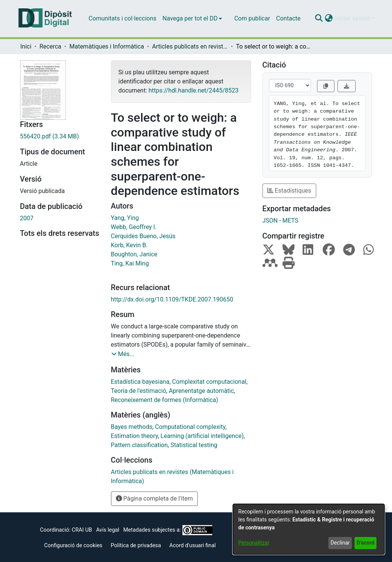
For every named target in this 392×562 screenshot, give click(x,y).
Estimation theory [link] (134, 436)
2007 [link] (27, 218)
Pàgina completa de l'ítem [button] (155, 498)
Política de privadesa (136, 546)
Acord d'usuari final (193, 546)
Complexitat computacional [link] (209, 382)
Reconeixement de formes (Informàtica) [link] (165, 400)
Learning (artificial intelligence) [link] (202, 436)
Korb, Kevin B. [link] (129, 245)
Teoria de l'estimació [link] (139, 391)
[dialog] (309, 529)
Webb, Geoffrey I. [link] (134, 227)
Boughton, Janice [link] (134, 254)
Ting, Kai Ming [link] (130, 263)
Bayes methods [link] (132, 427)
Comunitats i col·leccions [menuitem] (123, 18)
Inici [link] (26, 46)
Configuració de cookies (73, 546)
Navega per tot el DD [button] (190, 18)
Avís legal (108, 530)
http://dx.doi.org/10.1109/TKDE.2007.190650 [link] (172, 299)
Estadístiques (289, 191)
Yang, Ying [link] (125, 218)
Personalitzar (254, 543)
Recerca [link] (50, 46)
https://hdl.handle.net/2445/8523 (193, 90)
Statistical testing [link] (194, 445)
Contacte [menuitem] (288, 18)
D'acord (366, 543)
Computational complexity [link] (190, 427)
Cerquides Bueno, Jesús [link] (143, 236)
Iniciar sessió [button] (353, 18)
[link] (60, 137)
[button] (319, 19)
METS (290, 221)
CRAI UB (82, 530)
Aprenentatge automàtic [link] (201, 391)
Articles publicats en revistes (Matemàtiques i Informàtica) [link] (190, 46)
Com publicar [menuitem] (252, 18)
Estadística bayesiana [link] (140, 382)
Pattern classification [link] (139, 445)
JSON (270, 221)
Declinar (340, 543)
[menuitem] (192, 19)
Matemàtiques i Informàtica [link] (107, 46)
